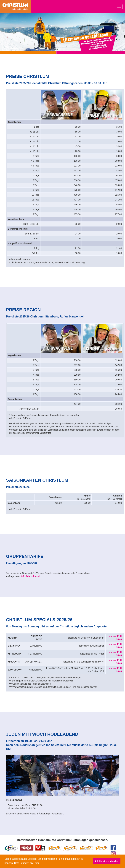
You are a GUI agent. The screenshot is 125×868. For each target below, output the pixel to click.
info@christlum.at (30, 576)
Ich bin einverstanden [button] (107, 861)
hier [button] (37, 863)
